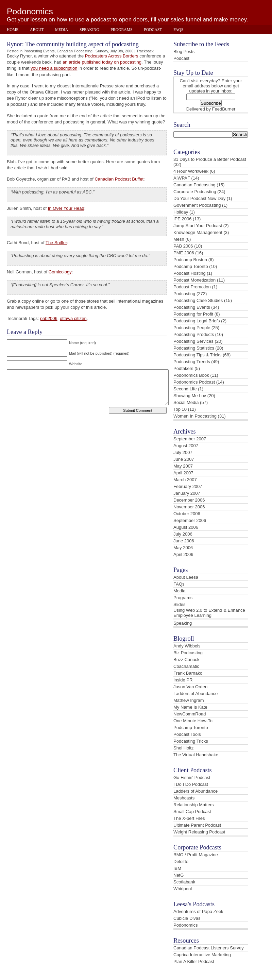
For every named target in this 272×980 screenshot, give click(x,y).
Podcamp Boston (190, 260)
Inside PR (183, 680)
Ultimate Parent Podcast (197, 825)
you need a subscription (54, 68)
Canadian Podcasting (75, 51)
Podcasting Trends (192, 362)
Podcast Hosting (190, 273)
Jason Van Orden (190, 687)
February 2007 (188, 486)
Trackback (145, 51)
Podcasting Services (193, 341)
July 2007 (183, 452)
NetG (178, 875)
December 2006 (189, 500)
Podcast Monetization (194, 280)
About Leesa (186, 577)
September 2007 (190, 439)
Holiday (181, 212)
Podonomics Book (191, 375)
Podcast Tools (187, 734)
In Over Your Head (66, 208)
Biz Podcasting (188, 653)
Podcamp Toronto (191, 266)
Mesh (179, 239)
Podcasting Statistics (194, 348)
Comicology (60, 272)
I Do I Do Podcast (191, 784)
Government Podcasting (197, 205)
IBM (177, 868)
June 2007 (184, 459)
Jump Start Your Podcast (198, 226)
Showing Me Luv (190, 396)
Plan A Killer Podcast (194, 961)
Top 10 (180, 409)
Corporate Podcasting (195, 192)
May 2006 (183, 548)
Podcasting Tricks (191, 741)
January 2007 (187, 493)
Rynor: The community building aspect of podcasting (73, 44)
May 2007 (183, 466)
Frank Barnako (188, 673)
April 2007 (183, 473)
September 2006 (190, 520)
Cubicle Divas (187, 918)
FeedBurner (224, 109)
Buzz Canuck (186, 660)
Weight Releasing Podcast (199, 832)
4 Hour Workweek (191, 171)
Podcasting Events (39, 51)
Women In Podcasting (195, 416)
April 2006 (183, 554)
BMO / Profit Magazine (196, 855)
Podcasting (184, 294)
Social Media (186, 402)
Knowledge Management (198, 232)
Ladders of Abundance (195, 694)
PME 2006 (184, 253)
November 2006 (189, 507)
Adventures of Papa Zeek (198, 911)
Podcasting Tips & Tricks (198, 355)
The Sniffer (56, 243)
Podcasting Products (194, 334)
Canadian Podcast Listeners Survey (209, 948)
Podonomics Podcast (194, 382)
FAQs (178, 30)
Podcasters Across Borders (112, 56)
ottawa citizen (73, 318)
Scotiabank (184, 882)
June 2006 (184, 541)
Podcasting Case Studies (198, 300)
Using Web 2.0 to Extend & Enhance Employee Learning (209, 613)
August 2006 (186, 527)
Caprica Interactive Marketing (202, 955)
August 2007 (186, 446)
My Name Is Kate (190, 707)
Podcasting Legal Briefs (197, 321)
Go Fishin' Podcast (192, 778)
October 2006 (187, 514)
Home (13, 30)
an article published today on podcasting (102, 62)
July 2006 (183, 534)
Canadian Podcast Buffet (119, 179)
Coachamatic (186, 666)
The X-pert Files (189, 818)
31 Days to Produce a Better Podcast (210, 159)
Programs (121, 30)
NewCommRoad (190, 714)
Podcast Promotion (192, 287)
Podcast (153, 30)
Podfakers (183, 368)
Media (62, 30)
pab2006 (49, 318)
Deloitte (181, 861)
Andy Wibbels (187, 646)
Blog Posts (184, 52)
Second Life (185, 389)
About (37, 30)
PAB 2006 (183, 246)
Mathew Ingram (189, 700)
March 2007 (185, 480)
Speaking (89, 30)
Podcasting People (192, 328)
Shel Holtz (183, 748)
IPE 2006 (183, 219)
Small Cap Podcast (192, 812)
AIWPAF (182, 178)
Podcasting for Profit (193, 314)
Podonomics (30, 11)
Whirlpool (183, 889)
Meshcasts (184, 798)
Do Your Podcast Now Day (199, 198)
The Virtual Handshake (196, 755)
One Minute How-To (193, 721)
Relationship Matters (194, 805)
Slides (179, 604)
